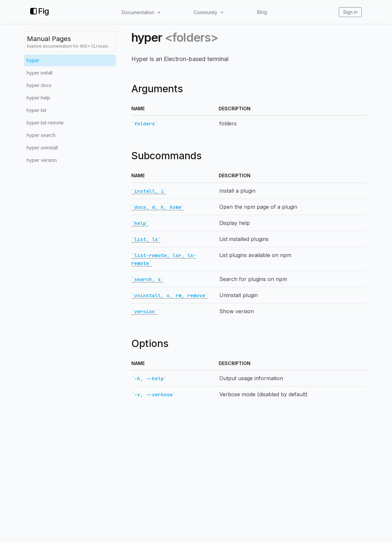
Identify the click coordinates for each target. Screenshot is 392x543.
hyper (33, 60)
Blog (262, 12)
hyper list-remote (45, 123)
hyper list (36, 110)
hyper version (42, 160)
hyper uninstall (42, 148)
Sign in (350, 12)
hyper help (38, 98)
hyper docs (39, 85)
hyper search (41, 135)
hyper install (40, 73)
